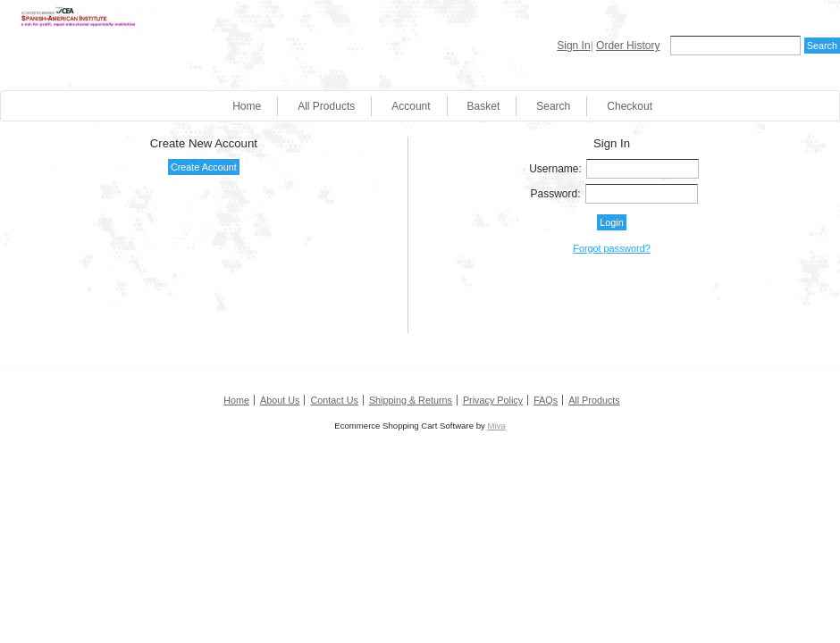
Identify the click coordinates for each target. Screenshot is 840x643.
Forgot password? (611, 248)
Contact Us (334, 400)
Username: (555, 169)
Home (247, 106)
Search (553, 106)
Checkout (630, 106)
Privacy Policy (493, 400)
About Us (280, 400)
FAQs (546, 400)
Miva (496, 426)
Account (411, 106)
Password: (556, 194)
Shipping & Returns (411, 400)
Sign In (573, 46)
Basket (484, 106)
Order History (628, 46)
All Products (326, 106)
